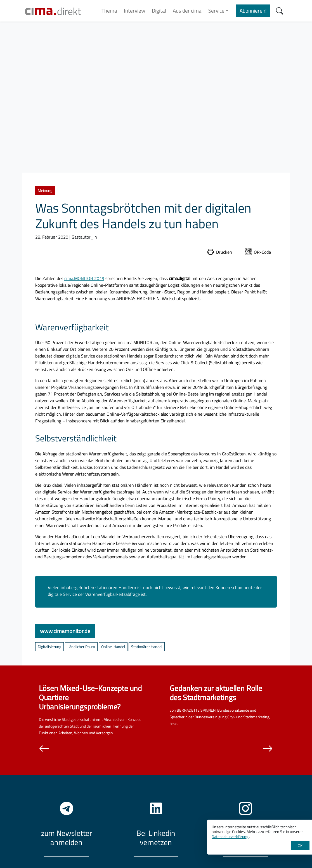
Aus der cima (187, 10)
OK (300, 845)
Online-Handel (113, 647)
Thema (109, 10)
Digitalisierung (49, 647)
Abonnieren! (253, 10)
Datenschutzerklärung (230, 837)
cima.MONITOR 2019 (84, 278)
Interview (134, 10)
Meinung (45, 190)
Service (216, 10)
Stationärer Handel (147, 647)
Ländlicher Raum (81, 647)
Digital (159, 10)
